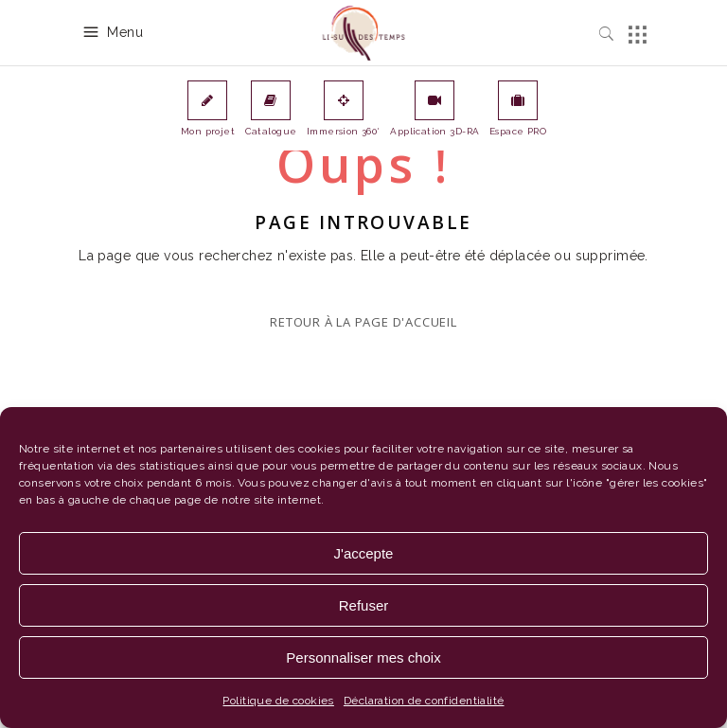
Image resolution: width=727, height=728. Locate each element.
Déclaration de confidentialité (424, 701)
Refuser (364, 605)
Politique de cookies (278, 701)
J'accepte (364, 553)
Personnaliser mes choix (363, 657)
